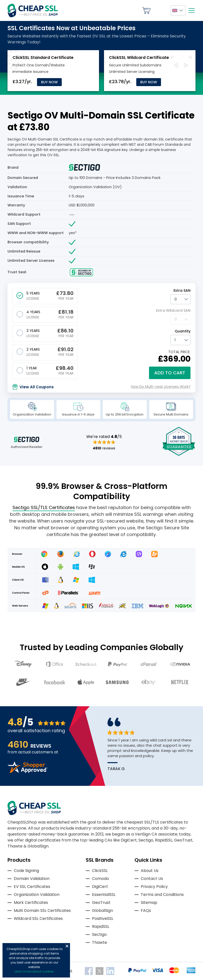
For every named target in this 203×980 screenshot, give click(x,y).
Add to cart (170, 373)
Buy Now (49, 82)
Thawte (99, 942)
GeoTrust (101, 903)
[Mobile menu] (191, 10)
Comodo (100, 879)
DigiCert (100, 887)
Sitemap (149, 903)
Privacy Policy (154, 887)
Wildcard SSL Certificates (38, 918)
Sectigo (99, 934)
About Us (150, 871)
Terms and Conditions (162, 895)
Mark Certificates (31, 903)
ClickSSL (100, 871)
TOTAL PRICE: (179, 352)
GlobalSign (102, 910)
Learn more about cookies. (34, 971)
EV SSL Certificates (32, 887)
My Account (160, 10)
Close (67, 946)
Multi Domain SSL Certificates (42, 910)
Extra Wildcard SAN (173, 310)
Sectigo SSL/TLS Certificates (44, 507)
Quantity (183, 331)
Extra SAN (182, 290)
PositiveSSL (103, 918)
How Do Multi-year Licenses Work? (161, 387)
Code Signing (26, 871)
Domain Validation (32, 879)
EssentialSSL (104, 895)
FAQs (146, 910)
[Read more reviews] (27, 771)
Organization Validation (37, 895)
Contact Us (152, 879)
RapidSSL (101, 926)
